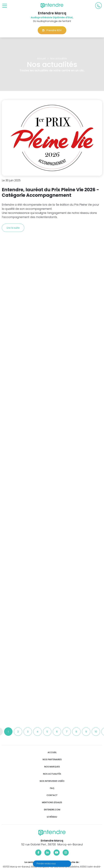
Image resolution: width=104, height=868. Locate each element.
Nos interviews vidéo (52, 781)
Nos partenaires (52, 760)
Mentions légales (52, 802)
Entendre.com (52, 810)
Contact (52, 795)
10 (96, 732)
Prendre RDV (52, 30)
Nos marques (52, 767)
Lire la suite (13, 228)
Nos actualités (52, 774)
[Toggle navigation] (5, 6)
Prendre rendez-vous (46, 864)
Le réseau (52, 817)
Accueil (52, 753)
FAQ (52, 788)
